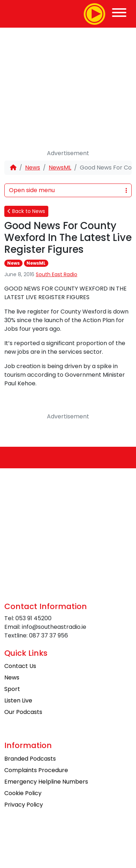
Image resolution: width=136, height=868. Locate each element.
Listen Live (18, 700)
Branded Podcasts (30, 759)
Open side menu (68, 190)
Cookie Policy (23, 793)
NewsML (60, 168)
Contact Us (20, 666)
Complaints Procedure (36, 770)
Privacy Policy (24, 805)
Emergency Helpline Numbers (46, 782)
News (33, 168)
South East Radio (57, 274)
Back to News (26, 211)
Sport (12, 689)
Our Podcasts (23, 712)
